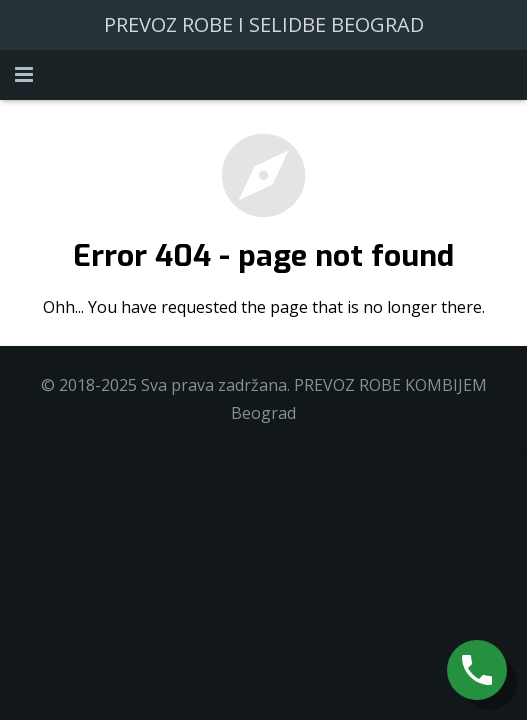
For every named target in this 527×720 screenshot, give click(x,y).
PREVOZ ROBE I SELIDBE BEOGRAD (264, 24)
